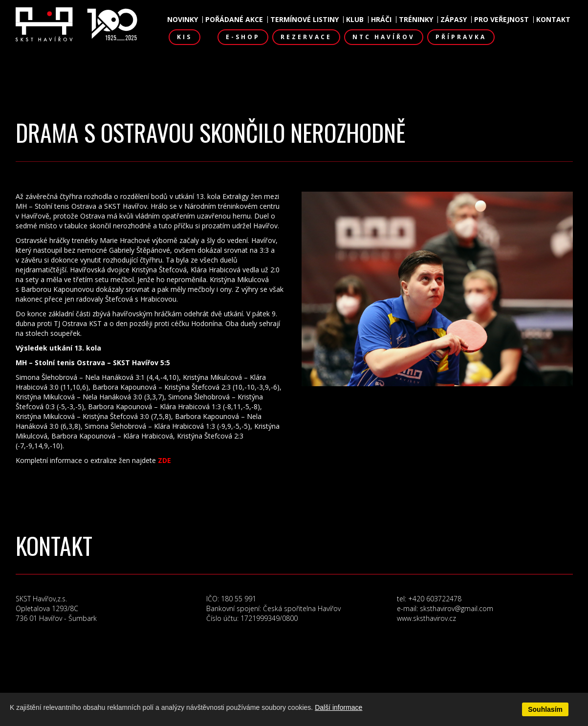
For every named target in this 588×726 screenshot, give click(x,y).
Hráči (381, 20)
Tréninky (416, 20)
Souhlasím (545, 709)
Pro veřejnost (501, 20)
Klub (355, 20)
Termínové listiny (305, 20)
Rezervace (306, 37)
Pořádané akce (234, 20)
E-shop (243, 37)
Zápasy (454, 20)
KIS (185, 37)
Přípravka (461, 37)
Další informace (338, 707)
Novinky (183, 20)
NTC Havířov (384, 37)
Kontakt (553, 20)
